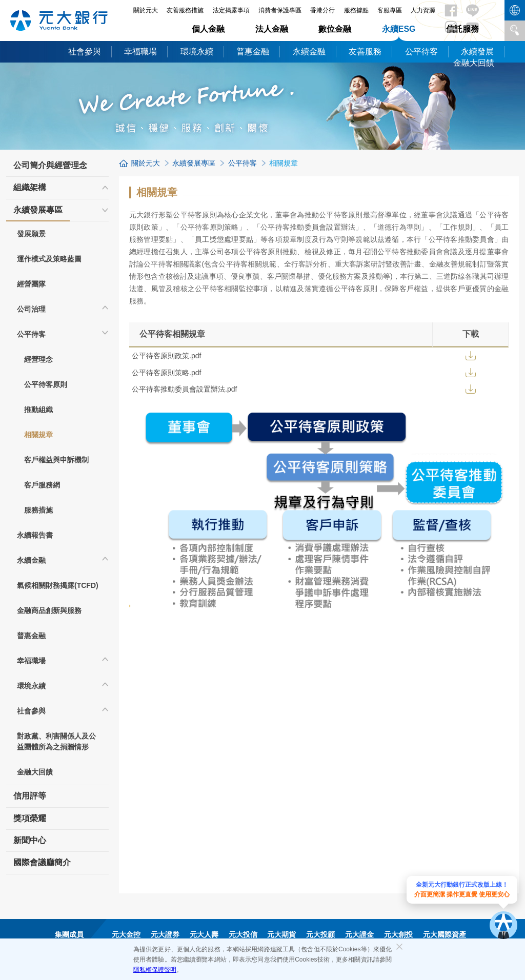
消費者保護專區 (280, 10)
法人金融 (272, 29)
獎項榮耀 (30, 818)
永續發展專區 (38, 213)
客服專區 (390, 10)
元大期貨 (281, 934)
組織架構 (30, 187)
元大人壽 (204, 934)
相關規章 (38, 435)
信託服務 (462, 29)
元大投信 (243, 934)
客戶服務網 (42, 485)
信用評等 (30, 796)
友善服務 (365, 52)
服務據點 (356, 10)
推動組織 (38, 410)
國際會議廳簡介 (42, 862)
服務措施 (38, 510)
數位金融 (335, 29)
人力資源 (423, 10)
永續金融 (309, 52)
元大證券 (165, 934)
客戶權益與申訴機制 (56, 460)
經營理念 (38, 359)
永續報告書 (35, 535)
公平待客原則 (46, 384)
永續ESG (399, 29)
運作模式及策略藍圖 (49, 259)
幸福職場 (140, 52)
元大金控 (126, 934)
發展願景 (31, 234)
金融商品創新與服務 (49, 610)
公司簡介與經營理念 (50, 165)
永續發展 (477, 52)
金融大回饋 (474, 63)
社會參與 (85, 52)
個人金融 (208, 29)
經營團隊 (31, 284)
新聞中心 (30, 840)
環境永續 (197, 52)
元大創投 (398, 934)
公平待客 (421, 52)
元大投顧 (320, 934)
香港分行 (322, 10)
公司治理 (31, 309)
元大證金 (359, 934)
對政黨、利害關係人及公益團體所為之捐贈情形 (56, 741)
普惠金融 (253, 52)
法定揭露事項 (231, 10)
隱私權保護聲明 (155, 970)
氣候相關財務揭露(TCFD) (58, 585)
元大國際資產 (445, 934)
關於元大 (146, 163)
